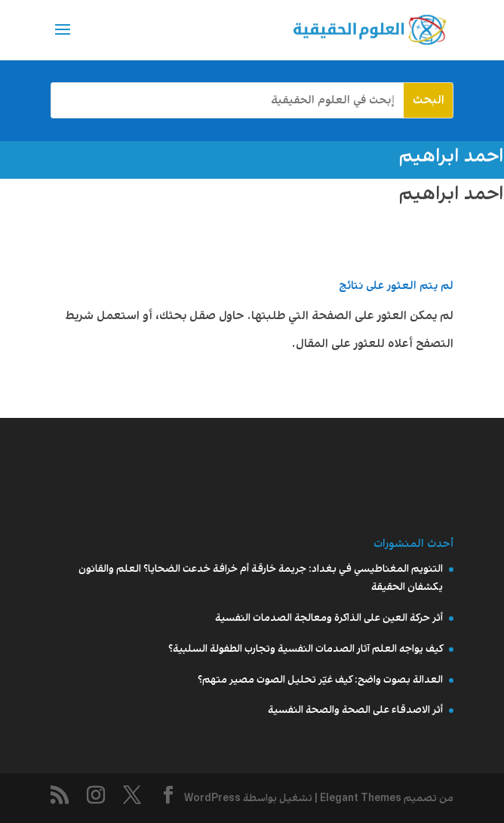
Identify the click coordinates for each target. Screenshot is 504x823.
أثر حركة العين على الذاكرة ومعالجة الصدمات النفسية (329, 618)
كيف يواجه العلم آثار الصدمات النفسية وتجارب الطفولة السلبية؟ (306, 649)
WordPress (212, 798)
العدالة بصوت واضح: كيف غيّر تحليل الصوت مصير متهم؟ (320, 680)
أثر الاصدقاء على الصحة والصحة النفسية (355, 710)
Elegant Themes (361, 798)
